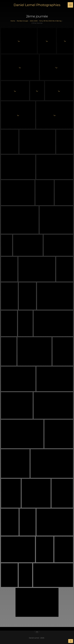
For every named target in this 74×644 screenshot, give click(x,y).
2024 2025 (34, 21)
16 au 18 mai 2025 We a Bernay (50, 21)
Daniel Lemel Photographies (37, 5)
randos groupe (22, 21)
